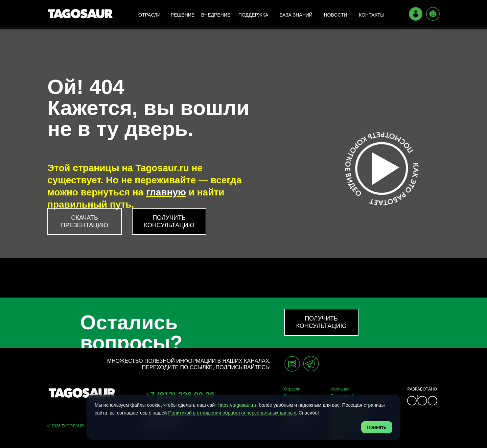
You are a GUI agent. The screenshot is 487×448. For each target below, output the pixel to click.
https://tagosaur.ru (237, 405)
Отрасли (292, 389)
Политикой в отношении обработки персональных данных (232, 413)
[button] (169, 221)
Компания (340, 389)
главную (166, 192)
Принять (377, 427)
